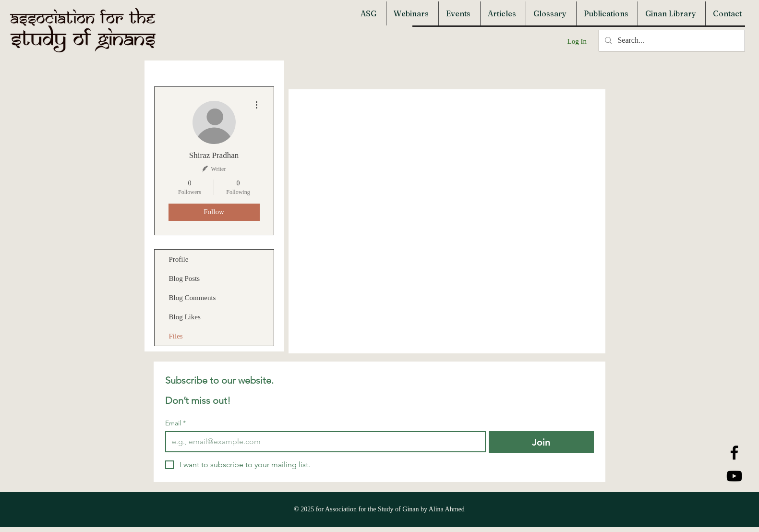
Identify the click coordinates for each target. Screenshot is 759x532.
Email (175, 423)
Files (176, 336)
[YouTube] (734, 476)
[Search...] (671, 41)
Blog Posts (185, 278)
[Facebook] (734, 453)
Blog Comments (193, 298)
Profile (179, 259)
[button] (370, 13)
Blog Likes (185, 317)
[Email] (323, 442)
